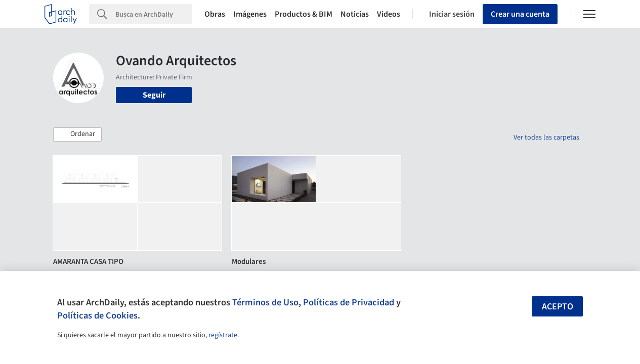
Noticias (355, 14)
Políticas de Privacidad (349, 302)
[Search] (154, 14)
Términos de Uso (265, 302)
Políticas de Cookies (97, 315)
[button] (77, 134)
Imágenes (250, 14)
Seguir (154, 95)
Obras (215, 14)
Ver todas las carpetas (546, 138)
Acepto (558, 307)
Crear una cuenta (520, 14)
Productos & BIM (304, 14)
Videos (389, 14)
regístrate (223, 335)
